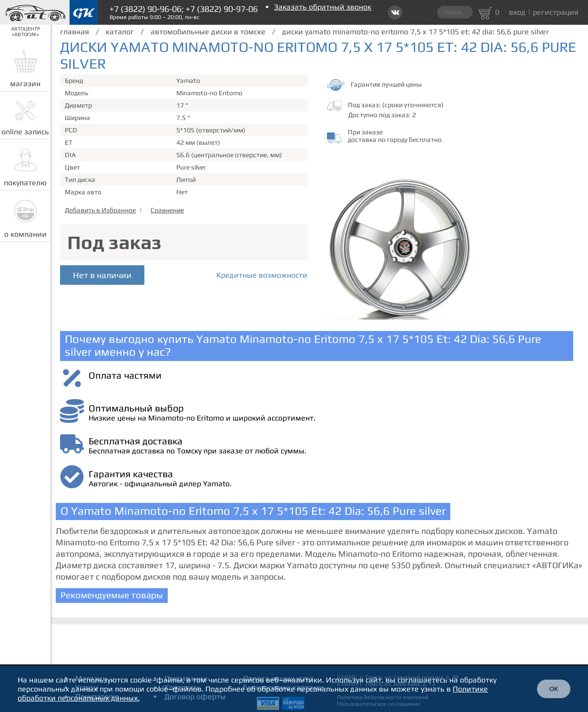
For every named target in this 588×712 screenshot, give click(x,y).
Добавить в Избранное (100, 210)
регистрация (556, 12)
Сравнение (167, 210)
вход (517, 12)
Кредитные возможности (262, 275)
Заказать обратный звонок (323, 7)
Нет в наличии (102, 275)
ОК (554, 689)
